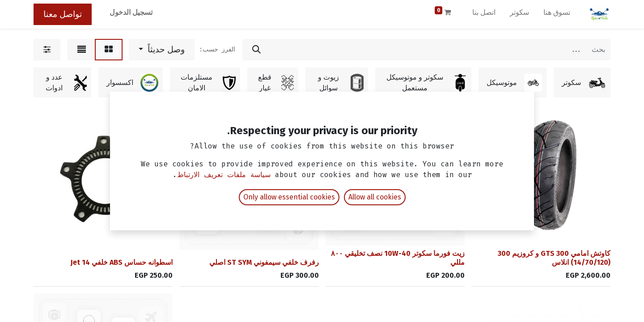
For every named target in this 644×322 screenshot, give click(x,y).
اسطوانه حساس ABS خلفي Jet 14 (122, 262)
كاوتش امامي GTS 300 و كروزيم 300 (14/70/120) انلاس (554, 258)
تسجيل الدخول (131, 12)
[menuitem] (557, 14)
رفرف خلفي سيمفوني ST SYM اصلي (264, 262)
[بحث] (256, 50)
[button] (162, 50)
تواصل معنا (63, 14)
